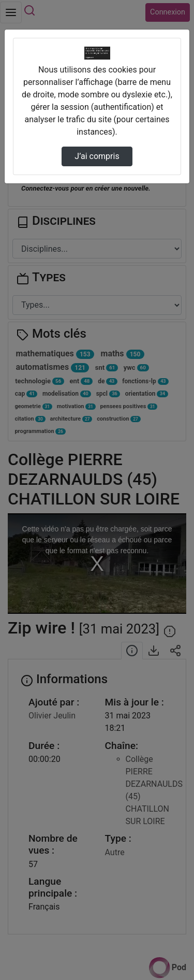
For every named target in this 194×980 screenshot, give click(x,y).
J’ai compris (97, 156)
